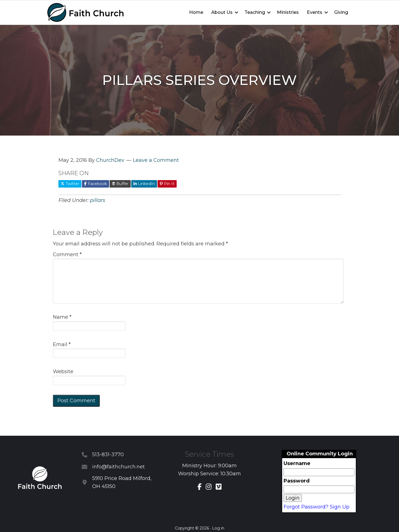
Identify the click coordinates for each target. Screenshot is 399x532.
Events (315, 12)
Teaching (255, 12)
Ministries (288, 12)
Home (196, 12)
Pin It (167, 184)
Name (62, 317)
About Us (222, 12)
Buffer (120, 184)
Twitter (70, 184)
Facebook (96, 184)
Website (63, 372)
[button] (236, 12)
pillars (98, 200)
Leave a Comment (156, 160)
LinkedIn (144, 184)
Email (62, 344)
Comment (67, 255)
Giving (341, 12)
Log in (218, 528)
